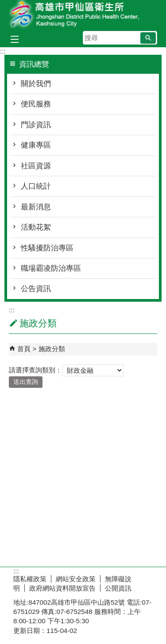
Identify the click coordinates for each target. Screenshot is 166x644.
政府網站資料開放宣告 (62, 588)
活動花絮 (36, 227)
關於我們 (36, 84)
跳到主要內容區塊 (5, 5)
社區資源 (36, 166)
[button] (148, 38)
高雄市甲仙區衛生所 (83, 15)
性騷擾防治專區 (47, 248)
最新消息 (36, 207)
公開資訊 (118, 588)
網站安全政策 (76, 579)
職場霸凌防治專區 (51, 268)
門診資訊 (36, 125)
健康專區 (36, 145)
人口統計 (36, 186)
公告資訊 (36, 289)
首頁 (24, 349)
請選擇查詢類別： (35, 370)
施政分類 (52, 349)
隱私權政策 (30, 579)
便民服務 (36, 104)
